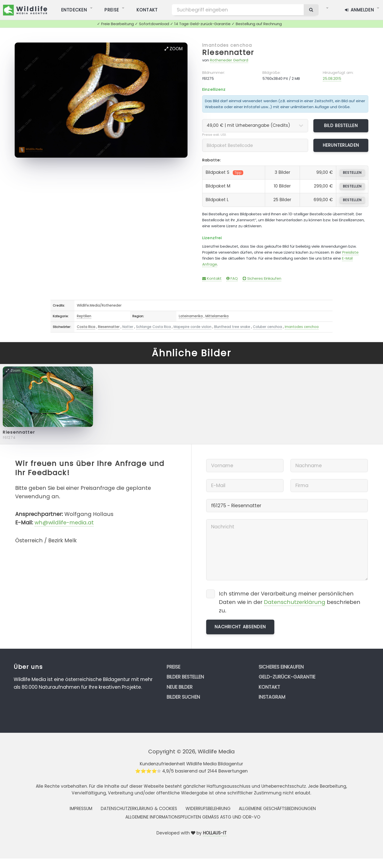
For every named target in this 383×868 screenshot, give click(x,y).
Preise (173, 667)
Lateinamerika (191, 316)
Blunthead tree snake (232, 327)
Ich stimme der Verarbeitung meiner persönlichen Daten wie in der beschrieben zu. (290, 602)
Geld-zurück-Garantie (287, 677)
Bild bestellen (341, 126)
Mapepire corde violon (192, 327)
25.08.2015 (332, 78)
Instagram (272, 697)
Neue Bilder (180, 687)
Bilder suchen (183, 697)
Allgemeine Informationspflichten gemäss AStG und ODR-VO (193, 817)
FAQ (232, 278)
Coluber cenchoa (267, 327)
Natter (128, 327)
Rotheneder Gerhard (229, 60)
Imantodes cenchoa (227, 45)
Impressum (81, 809)
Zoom (174, 49)
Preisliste (350, 252)
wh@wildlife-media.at (64, 523)
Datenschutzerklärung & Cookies (139, 809)
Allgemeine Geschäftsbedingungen (277, 809)
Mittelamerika (217, 316)
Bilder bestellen (185, 677)
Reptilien (84, 316)
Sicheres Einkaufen (262, 278)
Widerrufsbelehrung (208, 809)
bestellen (352, 173)
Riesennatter (228, 52)
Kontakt (212, 278)
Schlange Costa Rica (153, 327)
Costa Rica (86, 327)
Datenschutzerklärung (295, 602)
